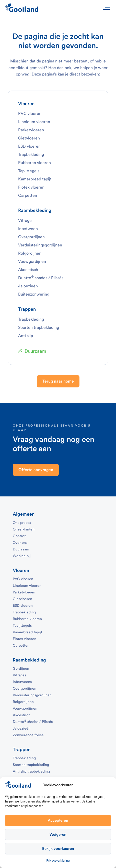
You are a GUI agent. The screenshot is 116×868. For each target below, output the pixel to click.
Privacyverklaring (58, 861)
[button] (106, 8)
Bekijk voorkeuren (58, 849)
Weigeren (58, 835)
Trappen (27, 309)
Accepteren (58, 821)
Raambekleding (35, 210)
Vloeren (26, 104)
